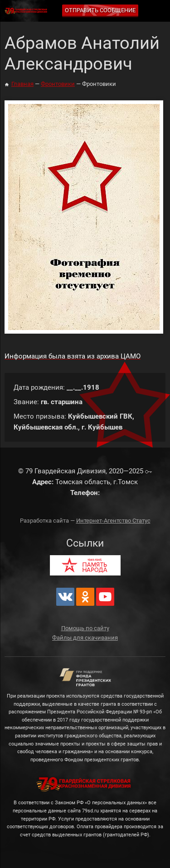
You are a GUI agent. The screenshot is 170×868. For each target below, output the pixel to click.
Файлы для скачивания (85, 638)
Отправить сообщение (100, 10)
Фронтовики (58, 84)
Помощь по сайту (85, 628)
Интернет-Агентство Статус (113, 521)
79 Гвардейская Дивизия (27, 11)
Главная (22, 84)
